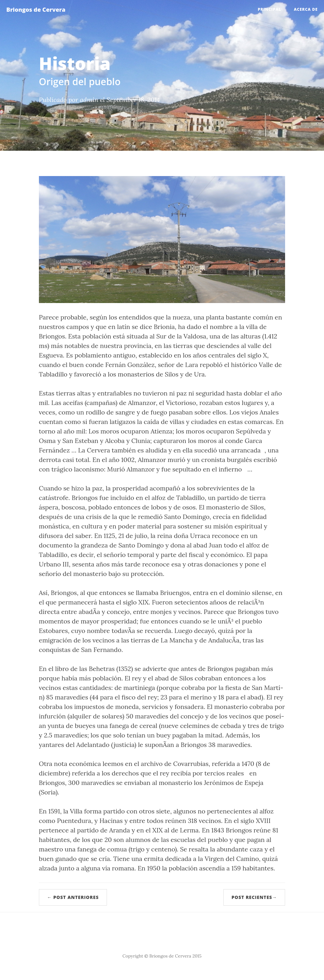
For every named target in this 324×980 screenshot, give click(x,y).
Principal (270, 9)
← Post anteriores (73, 897)
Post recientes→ (254, 897)
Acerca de (306, 9)
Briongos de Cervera (36, 9)
